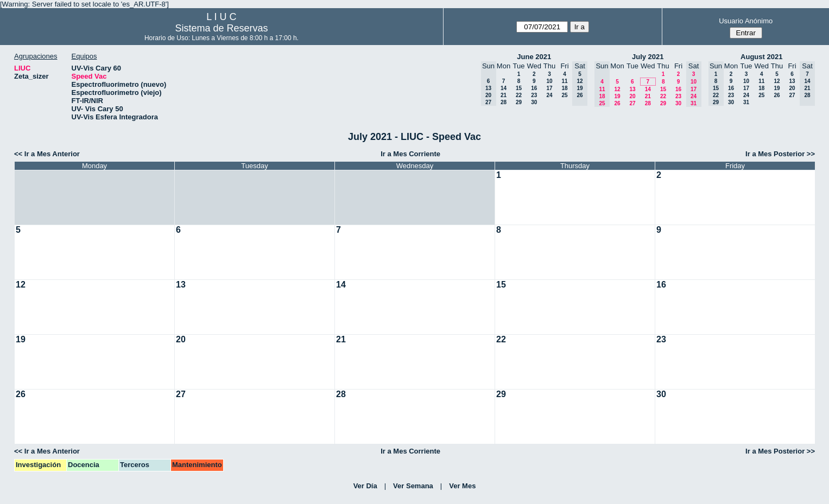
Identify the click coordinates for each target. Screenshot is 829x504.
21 (504, 95)
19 (617, 96)
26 (617, 103)
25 (564, 95)
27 (632, 103)
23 (534, 95)
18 (564, 88)
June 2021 (534, 57)
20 (632, 96)
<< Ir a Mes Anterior (47, 154)
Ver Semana (413, 486)
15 (519, 88)
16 (534, 88)
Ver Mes (462, 486)
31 (746, 102)
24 (549, 95)
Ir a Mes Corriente (410, 154)
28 (504, 102)
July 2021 (648, 57)
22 (519, 95)
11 (564, 81)
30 (534, 102)
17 (549, 88)
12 (617, 89)
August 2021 (761, 57)
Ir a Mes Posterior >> (780, 154)
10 (549, 81)
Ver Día (365, 486)
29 (519, 102)
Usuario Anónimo (746, 21)
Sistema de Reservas (221, 28)
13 (632, 89)
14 (504, 88)
